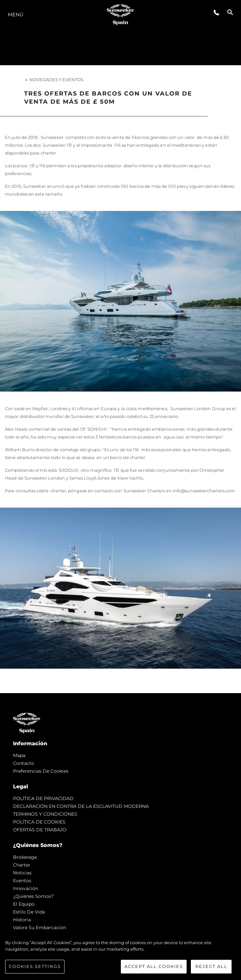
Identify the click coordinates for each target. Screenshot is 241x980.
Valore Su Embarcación (40, 928)
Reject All (211, 966)
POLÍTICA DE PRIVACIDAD (43, 798)
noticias (22, 873)
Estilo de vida (29, 912)
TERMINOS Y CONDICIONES (45, 814)
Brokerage (25, 857)
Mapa (19, 755)
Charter (22, 865)
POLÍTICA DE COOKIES (39, 822)
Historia (22, 920)
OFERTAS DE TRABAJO (40, 830)
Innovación (26, 888)
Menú (16, 15)
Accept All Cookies (154, 966)
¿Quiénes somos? (33, 896)
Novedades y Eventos (54, 80)
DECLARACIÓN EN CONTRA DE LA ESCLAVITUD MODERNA (81, 806)
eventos (22, 881)
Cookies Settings (35, 966)
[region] (120, 957)
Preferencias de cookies (41, 771)
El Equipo (24, 904)
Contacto (24, 763)
